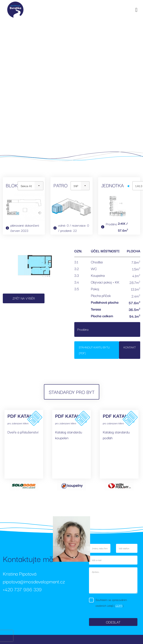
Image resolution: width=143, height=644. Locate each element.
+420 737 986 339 (22, 589)
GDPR (119, 605)
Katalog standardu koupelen (69, 435)
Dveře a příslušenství (23, 432)
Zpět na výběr (24, 298)
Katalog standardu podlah (116, 435)
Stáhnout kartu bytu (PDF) (94, 350)
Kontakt (130, 347)
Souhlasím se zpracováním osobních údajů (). (111, 603)
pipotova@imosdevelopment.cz (34, 581)
